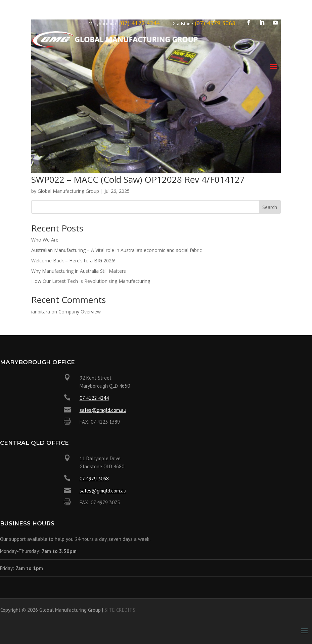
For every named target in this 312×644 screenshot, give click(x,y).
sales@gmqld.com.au (103, 410)
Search (270, 207)
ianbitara (41, 312)
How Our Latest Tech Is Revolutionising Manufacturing (91, 281)
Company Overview (80, 312)
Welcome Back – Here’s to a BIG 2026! (73, 261)
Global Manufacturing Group (68, 191)
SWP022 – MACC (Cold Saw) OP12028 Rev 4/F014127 (138, 179)
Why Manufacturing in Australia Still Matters (79, 271)
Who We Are (45, 240)
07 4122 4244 (94, 398)
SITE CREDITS (120, 610)
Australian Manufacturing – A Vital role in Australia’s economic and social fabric (117, 250)
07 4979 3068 (94, 479)
